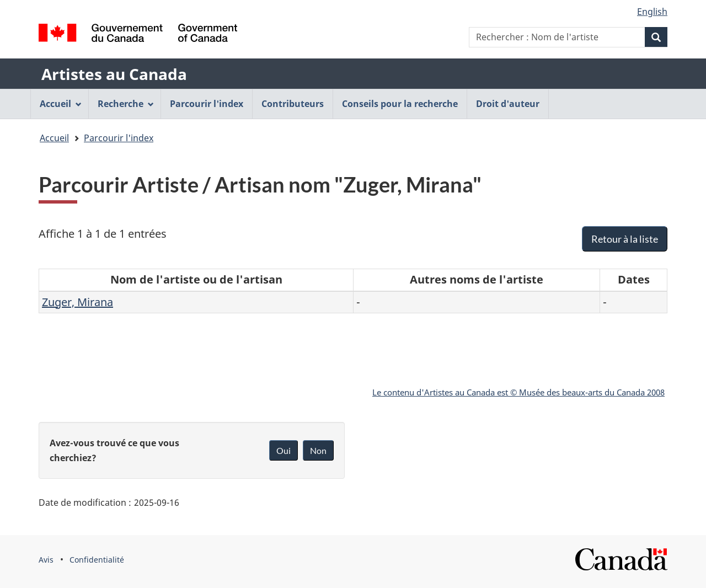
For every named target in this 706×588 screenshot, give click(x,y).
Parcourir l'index (119, 138)
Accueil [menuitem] (61, 104)
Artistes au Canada (114, 74)
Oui (284, 450)
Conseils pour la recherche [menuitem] (400, 104)
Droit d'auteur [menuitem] (508, 104)
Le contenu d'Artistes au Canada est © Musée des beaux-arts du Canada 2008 (518, 392)
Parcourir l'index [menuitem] (207, 104)
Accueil (54, 138)
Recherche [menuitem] (126, 104)
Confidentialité (97, 560)
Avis (46, 560)
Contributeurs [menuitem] (293, 104)
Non (318, 450)
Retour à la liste (625, 239)
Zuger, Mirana (77, 302)
